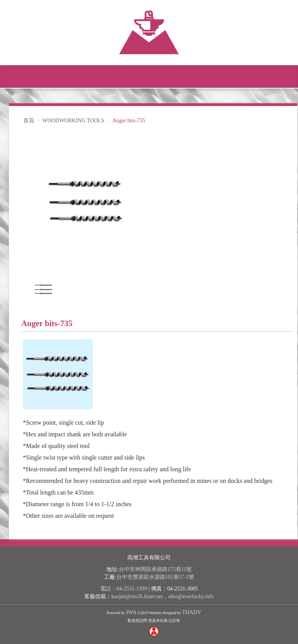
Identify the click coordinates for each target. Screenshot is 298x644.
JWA (131, 612)
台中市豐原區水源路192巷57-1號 (155, 577)
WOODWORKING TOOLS (73, 121)
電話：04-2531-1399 (124, 589)
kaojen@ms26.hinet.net (137, 596)
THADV (191, 612)
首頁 (29, 121)
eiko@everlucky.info (191, 596)
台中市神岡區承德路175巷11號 (155, 569)
